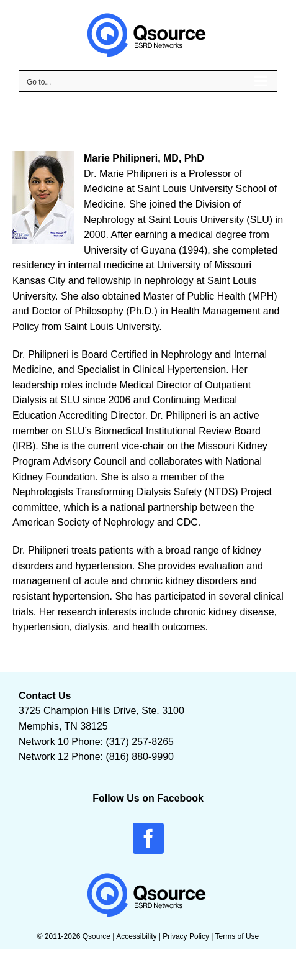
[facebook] (148, 838)
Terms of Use (237, 936)
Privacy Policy (186, 936)
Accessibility (136, 936)
